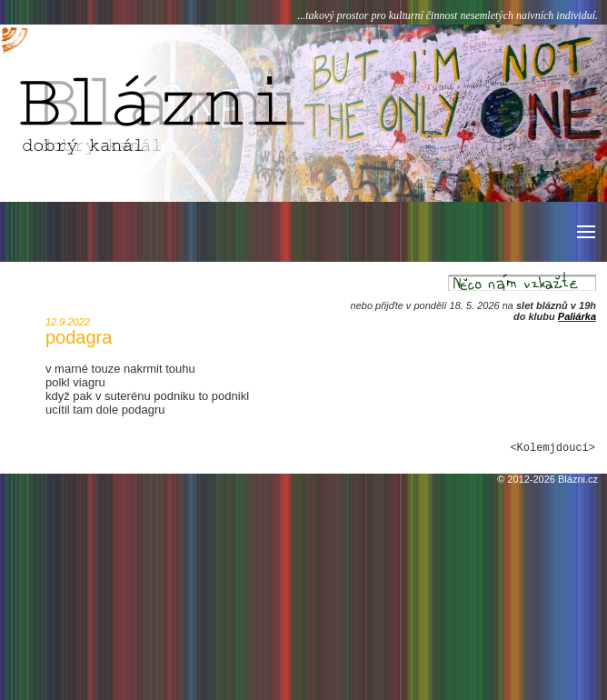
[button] (585, 232)
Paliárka (577, 316)
